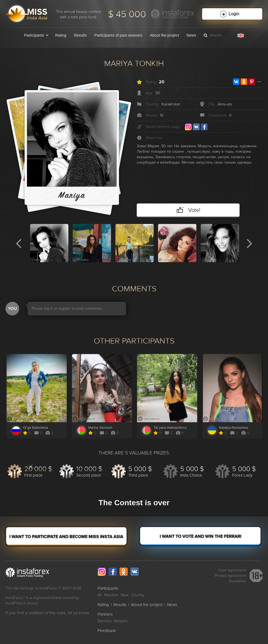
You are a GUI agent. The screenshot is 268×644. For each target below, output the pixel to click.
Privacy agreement (230, 576)
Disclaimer (237, 581)
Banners (104, 621)
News (191, 35)
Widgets (121, 621)
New (125, 595)
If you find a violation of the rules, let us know (47, 613)
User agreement (232, 570)
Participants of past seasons (118, 35)
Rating (61, 35)
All (100, 595)
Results (80, 35)
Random (111, 595)
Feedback (107, 631)
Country (138, 595)
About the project (164, 35)
